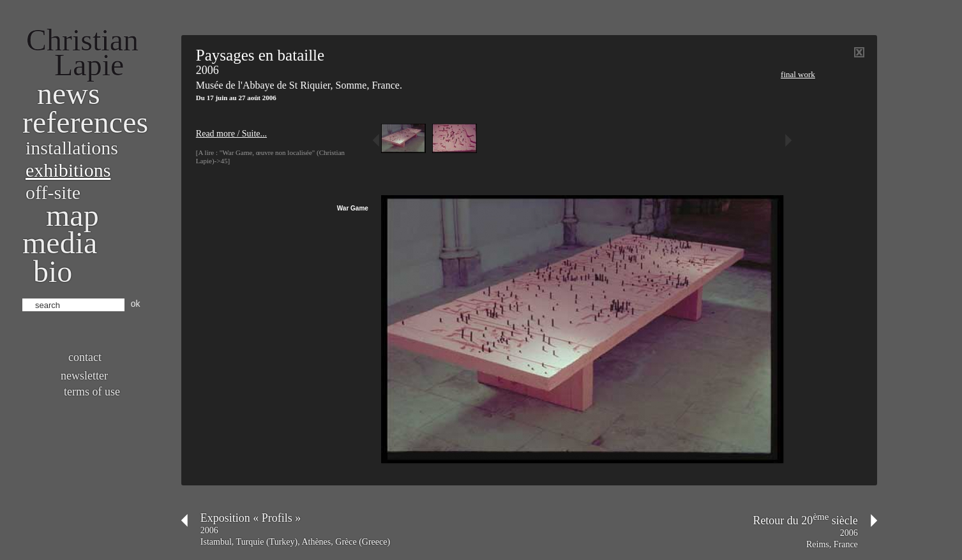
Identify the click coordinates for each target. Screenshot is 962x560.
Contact (85, 357)
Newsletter (84, 376)
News (69, 93)
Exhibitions (68, 170)
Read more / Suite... (231, 134)
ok (136, 304)
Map (72, 215)
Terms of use (92, 392)
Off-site (53, 192)
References (85, 122)
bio (53, 271)
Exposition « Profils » (251, 518)
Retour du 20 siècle (805, 520)
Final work (798, 74)
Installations (72, 148)
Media (60, 243)
